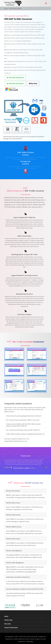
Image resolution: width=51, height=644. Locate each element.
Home (6, 9)
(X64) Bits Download (15, 83)
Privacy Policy (30, 641)
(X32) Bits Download (15, 78)
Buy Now (33, 83)
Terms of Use (21, 641)
